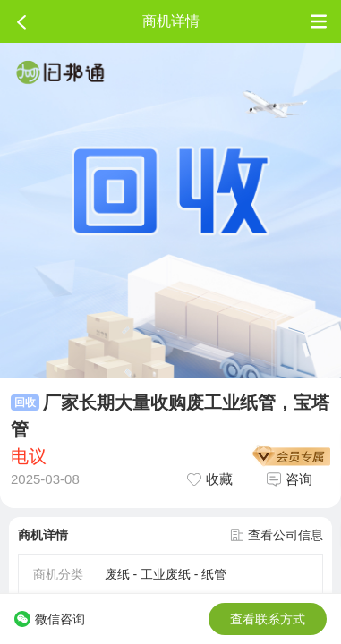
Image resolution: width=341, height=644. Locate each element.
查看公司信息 (277, 535)
